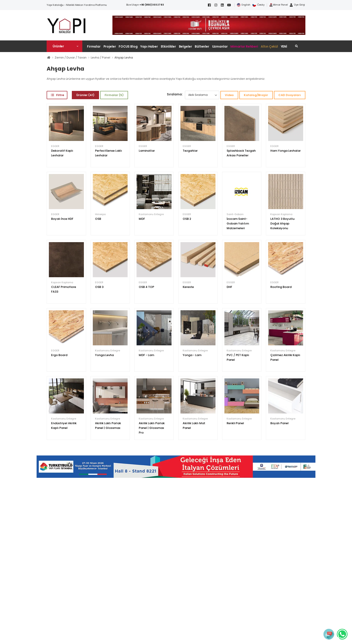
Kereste (188, 287)
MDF (142, 219)
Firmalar (94, 46)
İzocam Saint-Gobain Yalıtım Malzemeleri (238, 223)
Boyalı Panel (280, 423)
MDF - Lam (146, 355)
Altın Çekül (269, 46)
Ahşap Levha (124, 58)
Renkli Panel (235, 423)
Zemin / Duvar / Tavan (71, 58)
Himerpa (100, 214)
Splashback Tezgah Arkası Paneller (241, 153)
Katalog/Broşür (256, 95)
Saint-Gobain (235, 214)
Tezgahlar (190, 151)
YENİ (284, 46)
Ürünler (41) (85, 95)
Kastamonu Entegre (151, 214)
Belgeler (185, 46)
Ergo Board (59, 355)
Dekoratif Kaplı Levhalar (62, 153)
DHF (229, 287)
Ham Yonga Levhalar (286, 151)
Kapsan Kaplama (281, 214)
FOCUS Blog (128, 46)
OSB (98, 219)
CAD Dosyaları (290, 95)
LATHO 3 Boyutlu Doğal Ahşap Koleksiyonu (282, 223)
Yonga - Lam (192, 355)
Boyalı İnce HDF (62, 219)
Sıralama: (175, 94)
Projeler (110, 46)
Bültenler (202, 46)
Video (229, 95)
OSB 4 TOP (146, 287)
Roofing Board (281, 287)
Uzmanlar (220, 46)
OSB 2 (187, 219)
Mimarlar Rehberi (244, 46)
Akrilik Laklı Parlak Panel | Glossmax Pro (152, 428)
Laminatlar (147, 151)
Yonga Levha (104, 355)
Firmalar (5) (114, 95)
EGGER (55, 146)
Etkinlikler (169, 46)
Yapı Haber (149, 46)
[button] (64, 46)
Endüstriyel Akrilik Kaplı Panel (64, 426)
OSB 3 (99, 287)
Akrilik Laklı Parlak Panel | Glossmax (108, 426)
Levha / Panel (100, 58)
